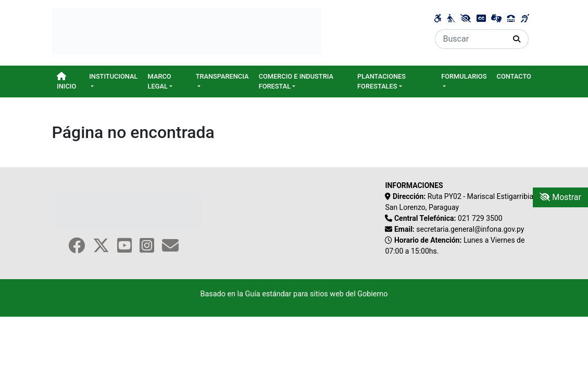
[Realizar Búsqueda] (517, 39)
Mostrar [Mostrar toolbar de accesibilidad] (560, 197)
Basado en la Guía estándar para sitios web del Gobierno (294, 294)
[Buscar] (470, 39)
